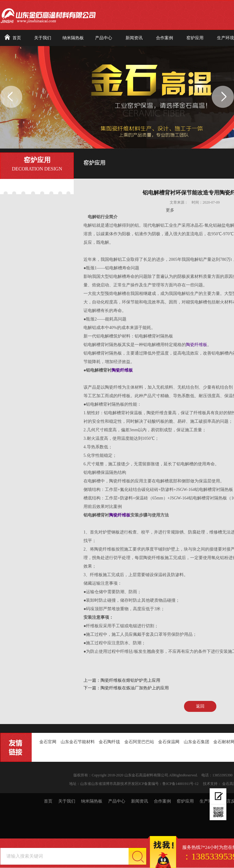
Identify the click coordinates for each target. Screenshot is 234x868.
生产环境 (208, 801)
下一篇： (92, 688)
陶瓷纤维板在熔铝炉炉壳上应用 (130, 680)
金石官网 (48, 742)
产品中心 (104, 38)
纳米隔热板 (73, 38)
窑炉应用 (195, 38)
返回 (200, 706)
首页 (17, 38)
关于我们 (43, 38)
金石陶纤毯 (109, 742)
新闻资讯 (134, 38)
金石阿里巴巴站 (139, 742)
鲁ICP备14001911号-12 (180, 784)
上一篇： (92, 680)
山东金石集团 (197, 742)
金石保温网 (169, 742)
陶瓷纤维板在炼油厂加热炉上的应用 (135, 688)
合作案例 (165, 38)
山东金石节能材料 (78, 742)
